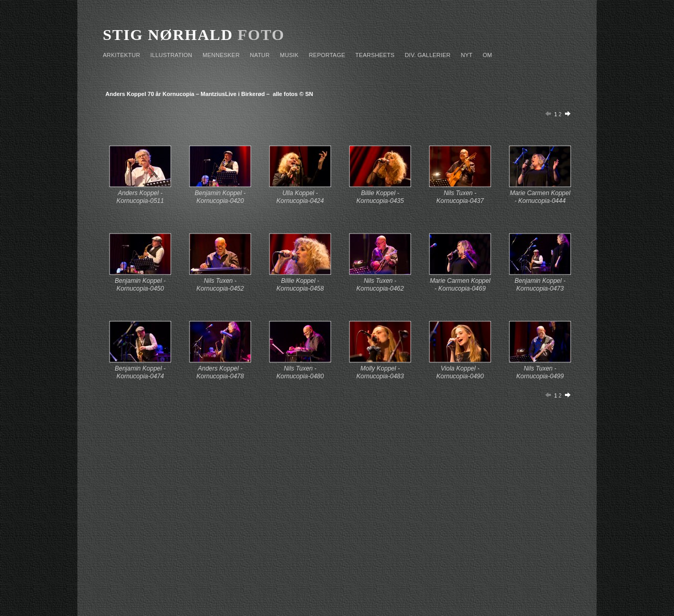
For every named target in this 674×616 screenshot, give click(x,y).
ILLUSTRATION (172, 55)
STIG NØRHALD (168, 35)
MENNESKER (221, 55)
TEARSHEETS (375, 55)
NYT (466, 55)
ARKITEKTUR (122, 55)
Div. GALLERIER (427, 55)
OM (488, 55)
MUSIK (289, 55)
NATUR (260, 55)
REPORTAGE (327, 55)
